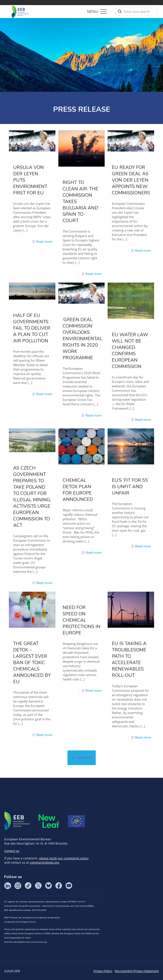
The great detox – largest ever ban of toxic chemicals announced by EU (32, 663)
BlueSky (48, 886)
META (49, 821)
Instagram (18, 886)
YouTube (69, 886)
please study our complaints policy (64, 858)
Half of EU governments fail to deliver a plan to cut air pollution (32, 328)
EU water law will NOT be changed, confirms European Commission (130, 351)
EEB (17, 821)
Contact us (12, 851)
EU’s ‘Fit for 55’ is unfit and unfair (130, 487)
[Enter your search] (136, 11)
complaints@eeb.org (44, 862)
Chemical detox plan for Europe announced (78, 490)
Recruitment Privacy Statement (137, 971)
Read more (44, 241)
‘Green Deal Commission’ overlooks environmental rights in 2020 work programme (82, 339)
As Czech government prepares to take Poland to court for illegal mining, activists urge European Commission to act (32, 497)
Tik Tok (28, 886)
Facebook (59, 886)
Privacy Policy (103, 971)
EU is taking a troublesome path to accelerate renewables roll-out (129, 659)
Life (76, 821)
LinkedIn (8, 886)
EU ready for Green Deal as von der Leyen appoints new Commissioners (131, 180)
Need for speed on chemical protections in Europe (81, 620)
